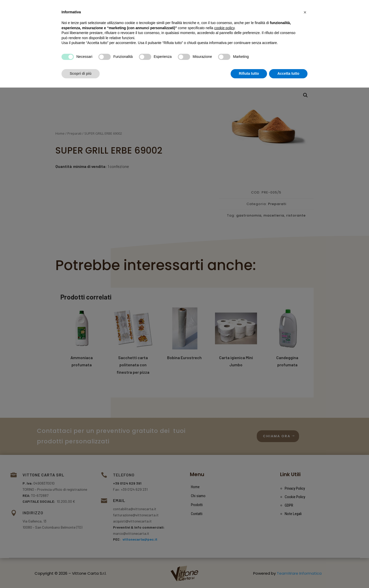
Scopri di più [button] (81, 574)
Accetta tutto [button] (288, 574)
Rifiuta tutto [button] (249, 574)
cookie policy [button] (224, 528)
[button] (305, 513)
